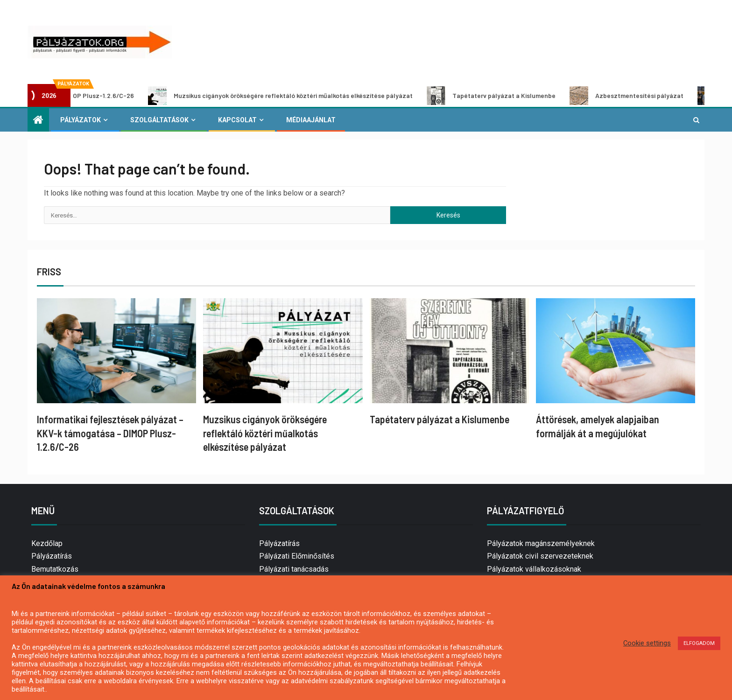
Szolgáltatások (159, 120)
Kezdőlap (47, 543)
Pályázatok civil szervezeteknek (540, 556)
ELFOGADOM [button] (699, 643)
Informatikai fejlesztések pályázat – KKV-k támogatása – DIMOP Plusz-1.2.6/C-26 (110, 433)
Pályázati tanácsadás (294, 569)
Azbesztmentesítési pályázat (634, 96)
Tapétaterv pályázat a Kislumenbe (499, 96)
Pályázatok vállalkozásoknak (534, 569)
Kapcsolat (237, 120)
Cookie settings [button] (647, 643)
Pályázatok (81, 120)
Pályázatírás (52, 556)
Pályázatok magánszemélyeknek (541, 543)
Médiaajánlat (311, 120)
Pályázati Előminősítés (297, 556)
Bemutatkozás (55, 569)
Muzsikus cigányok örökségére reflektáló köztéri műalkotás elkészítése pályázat (288, 96)
